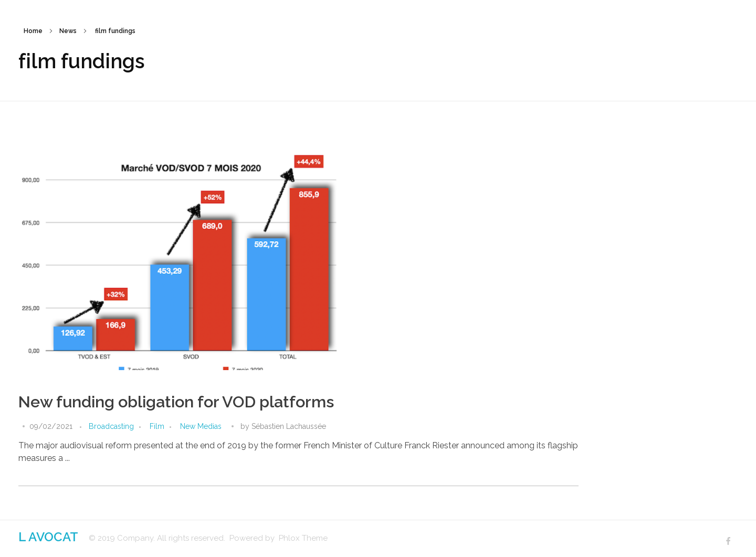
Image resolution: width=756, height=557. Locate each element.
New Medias (201, 426)
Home (33, 31)
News (68, 31)
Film (157, 426)
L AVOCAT (48, 537)
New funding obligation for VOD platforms (176, 402)
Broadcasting (111, 426)
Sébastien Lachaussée (289, 426)
